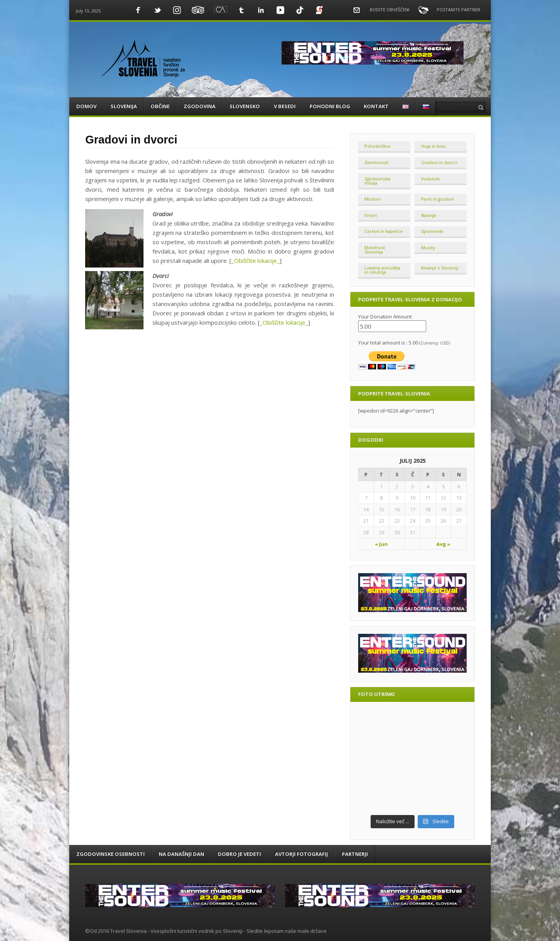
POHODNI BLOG (330, 106)
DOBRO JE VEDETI (239, 854)
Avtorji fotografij (301, 854)
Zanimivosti (376, 162)
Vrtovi (371, 215)
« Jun (381, 544)
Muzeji (428, 247)
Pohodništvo (377, 146)
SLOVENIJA (124, 106)
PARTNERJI (355, 854)
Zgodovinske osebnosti (110, 854)
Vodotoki (430, 179)
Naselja (429, 215)
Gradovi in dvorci (439, 162)
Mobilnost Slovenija (375, 250)
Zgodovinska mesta (377, 181)
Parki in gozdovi (438, 199)
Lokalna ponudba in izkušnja (382, 270)
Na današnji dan (181, 854)
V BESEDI (285, 106)
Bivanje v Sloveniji (440, 268)
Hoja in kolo (433, 146)
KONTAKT (376, 106)
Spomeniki (432, 231)
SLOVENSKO (245, 106)
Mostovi (373, 199)
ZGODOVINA (199, 106)
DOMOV (86, 106)
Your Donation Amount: (385, 317)
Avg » (443, 544)
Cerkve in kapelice (384, 231)
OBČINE (160, 106)
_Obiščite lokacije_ (255, 261)
